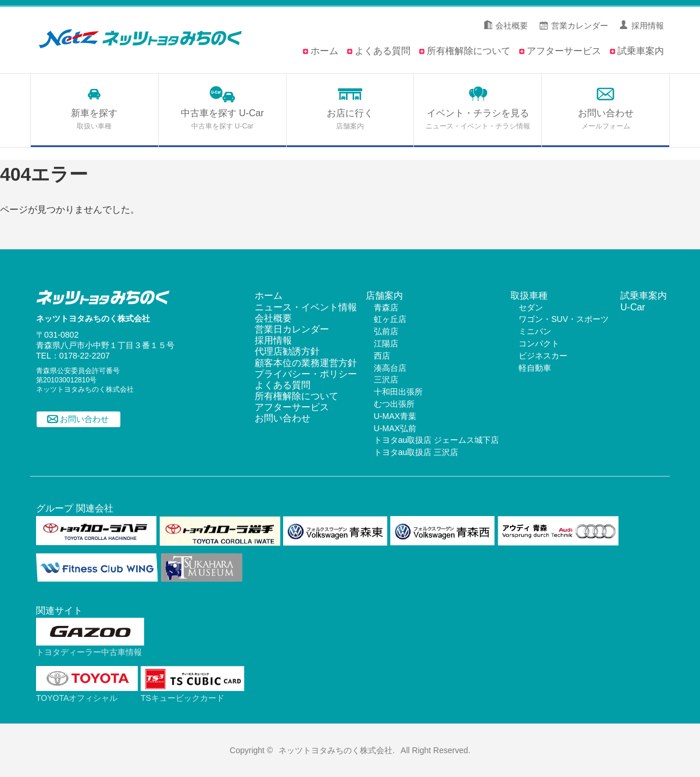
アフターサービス (564, 51)
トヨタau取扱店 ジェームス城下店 (436, 440)
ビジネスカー (543, 356)
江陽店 (386, 343)
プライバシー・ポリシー (306, 374)
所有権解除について (469, 51)
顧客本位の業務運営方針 (306, 363)
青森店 (386, 307)
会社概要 (512, 26)
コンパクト (539, 343)
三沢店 (386, 379)
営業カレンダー (580, 26)
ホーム (324, 51)
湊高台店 (390, 368)
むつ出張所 (394, 404)
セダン (531, 307)
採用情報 (648, 26)
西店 (382, 356)
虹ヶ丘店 (390, 319)
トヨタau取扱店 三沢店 (416, 452)
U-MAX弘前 (395, 428)
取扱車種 (529, 296)
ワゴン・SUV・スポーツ (564, 319)
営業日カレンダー (292, 329)
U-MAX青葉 (395, 416)
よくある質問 (383, 51)
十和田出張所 (398, 392)
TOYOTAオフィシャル (87, 693)
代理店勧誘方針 (287, 351)
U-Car (633, 307)
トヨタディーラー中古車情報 (90, 648)
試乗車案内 (641, 51)
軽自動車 (535, 368)
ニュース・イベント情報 (306, 307)
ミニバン (535, 331)
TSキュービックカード (192, 693)
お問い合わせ (84, 420)
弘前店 (386, 331)
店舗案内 (384, 296)
